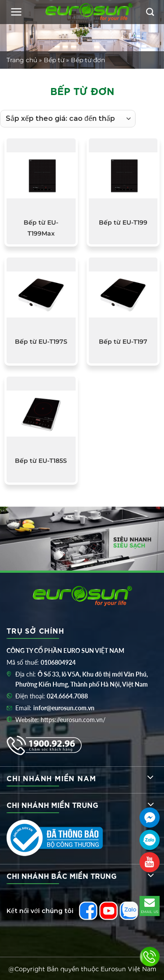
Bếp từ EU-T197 (123, 342)
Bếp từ (54, 60)
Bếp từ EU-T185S (41, 461)
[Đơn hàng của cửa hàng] (68, 119)
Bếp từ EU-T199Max (41, 228)
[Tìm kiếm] (150, 12)
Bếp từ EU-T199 (123, 222)
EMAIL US (150, 905)
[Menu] (16, 12)
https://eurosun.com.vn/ (73, 720)
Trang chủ (22, 60)
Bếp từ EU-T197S (41, 342)
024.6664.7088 (67, 696)
